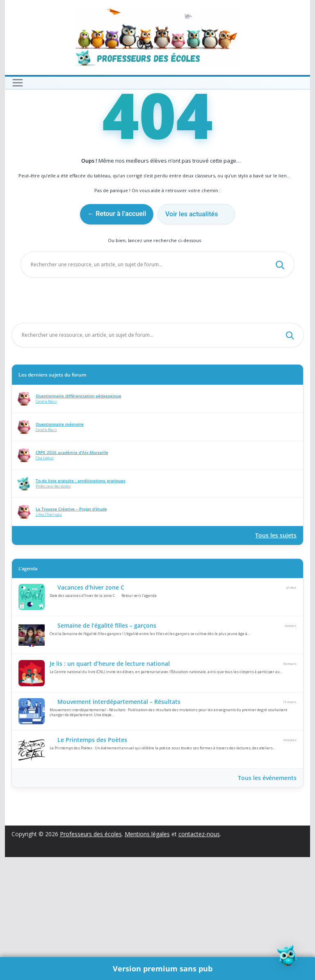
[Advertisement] (158, 151)
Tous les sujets (276, 658)
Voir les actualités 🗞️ (196, 337)
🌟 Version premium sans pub (158, 968)
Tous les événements (267, 901)
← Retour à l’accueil (117, 337)
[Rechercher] (280, 388)
